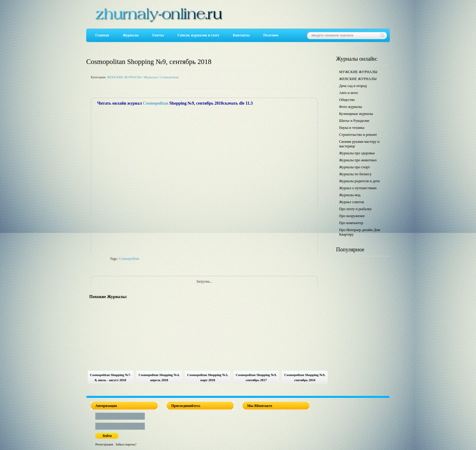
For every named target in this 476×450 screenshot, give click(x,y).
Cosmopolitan (169, 77)
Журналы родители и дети (359, 181)
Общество (347, 100)
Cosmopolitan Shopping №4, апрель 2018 (159, 377)
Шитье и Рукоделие (354, 121)
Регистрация (104, 444)
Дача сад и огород (353, 86)
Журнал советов (352, 202)
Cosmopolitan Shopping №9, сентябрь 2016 (305, 377)
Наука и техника (352, 128)
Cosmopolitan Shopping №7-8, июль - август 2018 (110, 377)
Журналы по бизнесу (355, 174)
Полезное (271, 35)
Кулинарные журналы (356, 114)
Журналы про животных (358, 160)
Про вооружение (352, 216)
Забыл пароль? (126, 444)
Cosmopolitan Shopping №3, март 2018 (208, 377)
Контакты (241, 35)
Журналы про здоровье (357, 153)
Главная (102, 35)
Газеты (158, 35)
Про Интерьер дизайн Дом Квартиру (360, 232)
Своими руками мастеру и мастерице (359, 144)
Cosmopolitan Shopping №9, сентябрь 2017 (256, 377)
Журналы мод (350, 195)
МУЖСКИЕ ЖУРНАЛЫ (358, 72)
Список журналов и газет (198, 35)
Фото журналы (351, 107)
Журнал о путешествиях (358, 188)
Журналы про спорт (354, 167)
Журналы (131, 35)
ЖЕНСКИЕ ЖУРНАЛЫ (124, 77)
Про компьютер (351, 223)
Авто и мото (348, 93)
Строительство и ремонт (358, 135)
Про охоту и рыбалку (355, 209)
